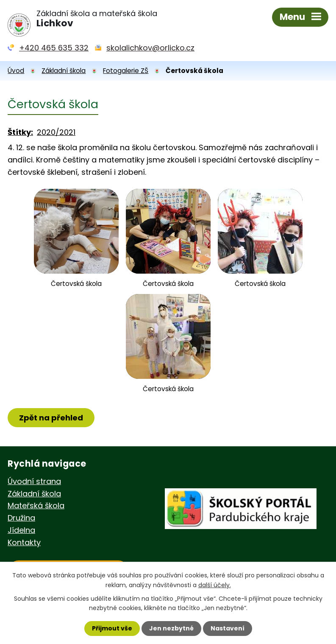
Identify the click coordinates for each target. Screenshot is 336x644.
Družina (21, 518)
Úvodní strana (34, 481)
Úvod (16, 71)
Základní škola (64, 71)
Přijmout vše (112, 628)
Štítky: (20, 132)
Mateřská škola (36, 505)
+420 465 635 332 (54, 48)
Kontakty (24, 542)
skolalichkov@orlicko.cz (150, 48)
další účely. (215, 585)
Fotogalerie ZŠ (126, 71)
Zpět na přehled (51, 418)
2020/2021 (56, 132)
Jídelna (21, 530)
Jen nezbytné (171, 628)
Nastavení (228, 628)
